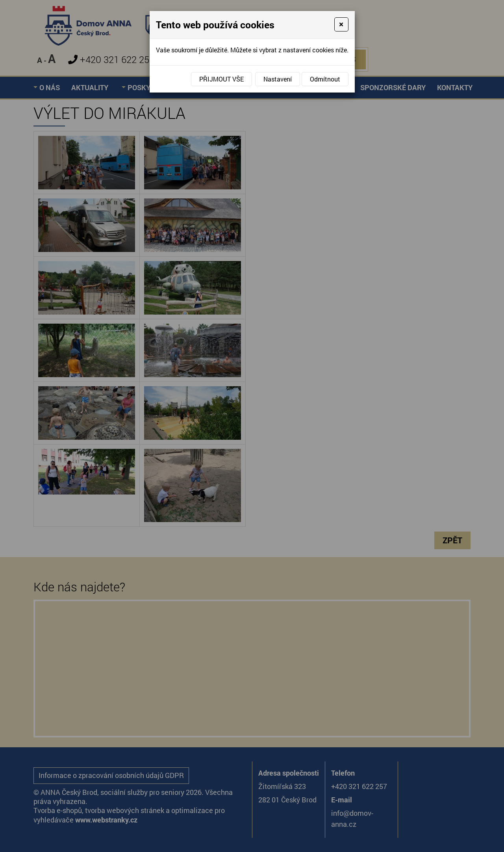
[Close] (341, 24)
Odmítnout (325, 79)
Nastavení (278, 79)
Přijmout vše (221, 79)
